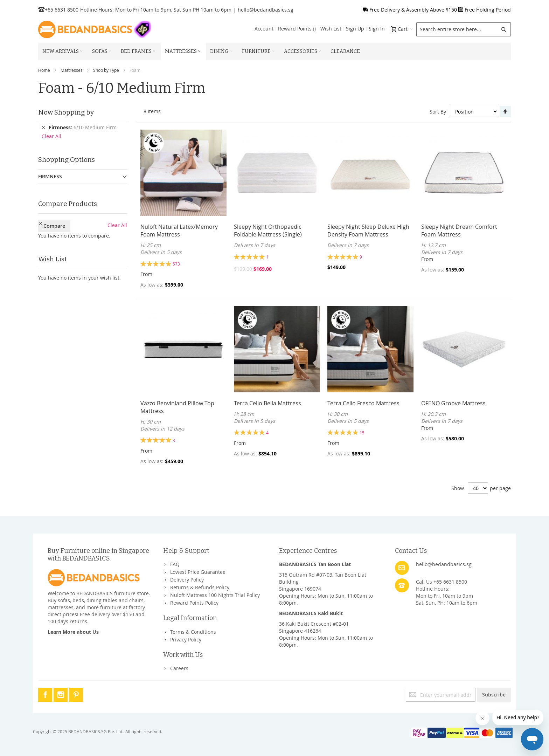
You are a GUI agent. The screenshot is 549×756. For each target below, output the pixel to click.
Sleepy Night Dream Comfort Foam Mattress (459, 231)
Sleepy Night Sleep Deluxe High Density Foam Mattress (368, 231)
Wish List (331, 29)
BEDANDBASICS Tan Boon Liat (315, 564)
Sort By (438, 112)
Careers (179, 668)
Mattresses (72, 70)
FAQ (175, 564)
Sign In (377, 29)
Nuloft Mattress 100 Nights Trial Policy (215, 595)
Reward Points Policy (194, 603)
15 (362, 433)
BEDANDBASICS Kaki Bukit (311, 613)
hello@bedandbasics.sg (266, 10)
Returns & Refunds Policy (200, 587)
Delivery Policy (187, 580)
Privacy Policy (186, 640)
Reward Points (297, 29)
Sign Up (355, 29)
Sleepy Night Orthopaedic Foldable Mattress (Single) (268, 231)
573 (176, 264)
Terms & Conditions (193, 632)
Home (44, 70)
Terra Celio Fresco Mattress (363, 403)
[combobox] (464, 29)
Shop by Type (106, 70)
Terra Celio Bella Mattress (267, 403)
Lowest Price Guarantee (198, 572)
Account (264, 29)
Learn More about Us (73, 632)
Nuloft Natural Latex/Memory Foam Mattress (179, 231)
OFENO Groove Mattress (453, 403)
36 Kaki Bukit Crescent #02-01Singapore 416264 (314, 627)
